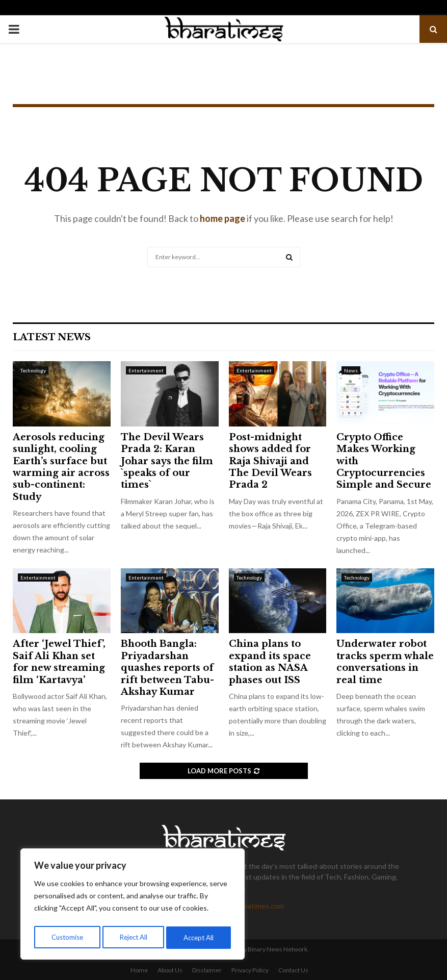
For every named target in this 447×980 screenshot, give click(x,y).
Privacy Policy (250, 970)
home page (222, 218)
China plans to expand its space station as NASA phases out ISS (270, 662)
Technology (33, 370)
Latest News (52, 337)
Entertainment (146, 370)
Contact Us (293, 970)
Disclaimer (207, 970)
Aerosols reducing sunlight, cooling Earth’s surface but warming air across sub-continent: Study (61, 467)
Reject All (134, 937)
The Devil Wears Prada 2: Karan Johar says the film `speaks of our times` (167, 461)
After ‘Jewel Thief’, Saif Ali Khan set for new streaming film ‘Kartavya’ (59, 662)
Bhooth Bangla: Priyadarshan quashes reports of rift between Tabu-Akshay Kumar (167, 668)
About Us (170, 970)
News (351, 370)
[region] (133, 906)
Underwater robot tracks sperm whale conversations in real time (385, 662)
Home (139, 970)
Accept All (200, 937)
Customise (67, 937)
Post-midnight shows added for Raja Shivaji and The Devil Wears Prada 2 (270, 461)
